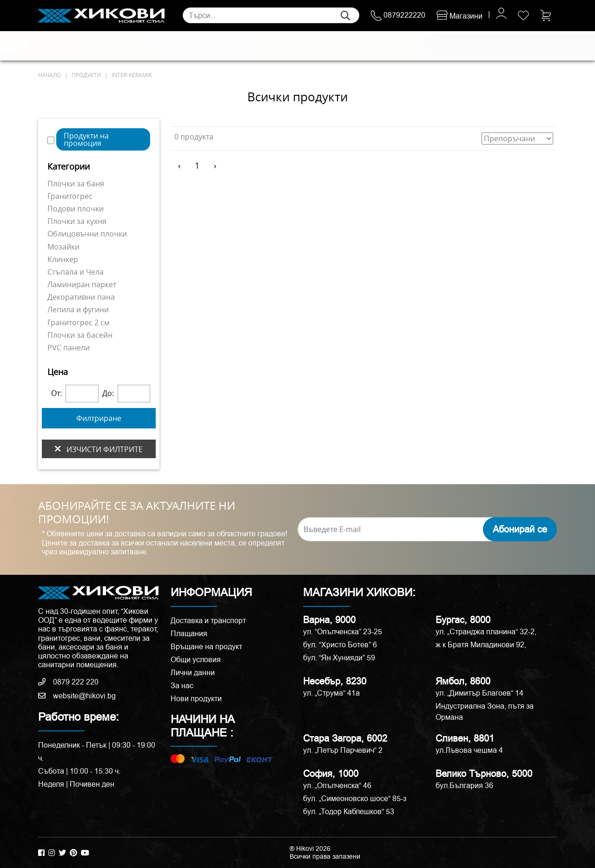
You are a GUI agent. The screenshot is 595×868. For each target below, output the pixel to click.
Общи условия (196, 660)
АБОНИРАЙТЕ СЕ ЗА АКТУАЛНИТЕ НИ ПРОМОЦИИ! (137, 513)
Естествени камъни (96, 46)
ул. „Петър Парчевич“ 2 (343, 750)
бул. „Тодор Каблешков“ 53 (349, 812)
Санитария (145, 46)
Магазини (459, 16)
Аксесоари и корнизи (380, 46)
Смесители (182, 46)
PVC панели (69, 348)
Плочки (51, 46)
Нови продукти (196, 699)
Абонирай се (520, 529)
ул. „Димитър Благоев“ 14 (479, 693)
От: (56, 393)
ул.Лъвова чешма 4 (469, 750)
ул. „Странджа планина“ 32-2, (486, 632)
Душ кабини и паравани (290, 46)
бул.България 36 (464, 786)
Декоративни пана (81, 297)
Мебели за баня (227, 46)
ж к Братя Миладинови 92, (481, 645)
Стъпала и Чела (76, 272)
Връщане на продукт (206, 647)
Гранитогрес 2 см (79, 322)
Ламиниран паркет (82, 284)
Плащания (189, 634)
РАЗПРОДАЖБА (447, 46)
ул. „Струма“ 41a (331, 693)
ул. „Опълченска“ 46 (337, 786)
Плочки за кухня (77, 221)
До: (108, 393)
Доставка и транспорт (208, 621)
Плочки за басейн (80, 335)
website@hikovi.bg (77, 696)
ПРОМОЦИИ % (512, 46)
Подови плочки (76, 209)
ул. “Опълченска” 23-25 (343, 632)
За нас (182, 686)
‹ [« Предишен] (179, 165)
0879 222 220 (68, 682)
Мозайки (63, 247)
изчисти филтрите (99, 449)
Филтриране (99, 418)
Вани (337, 46)
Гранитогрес (70, 196)
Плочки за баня (76, 184)
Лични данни (193, 673)
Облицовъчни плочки (87, 234)
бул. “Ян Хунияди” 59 (339, 658)
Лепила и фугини (78, 309)
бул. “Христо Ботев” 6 (340, 645)
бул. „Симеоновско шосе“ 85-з (355, 799)
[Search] (271, 15)
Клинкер (63, 259)
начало (50, 75)
